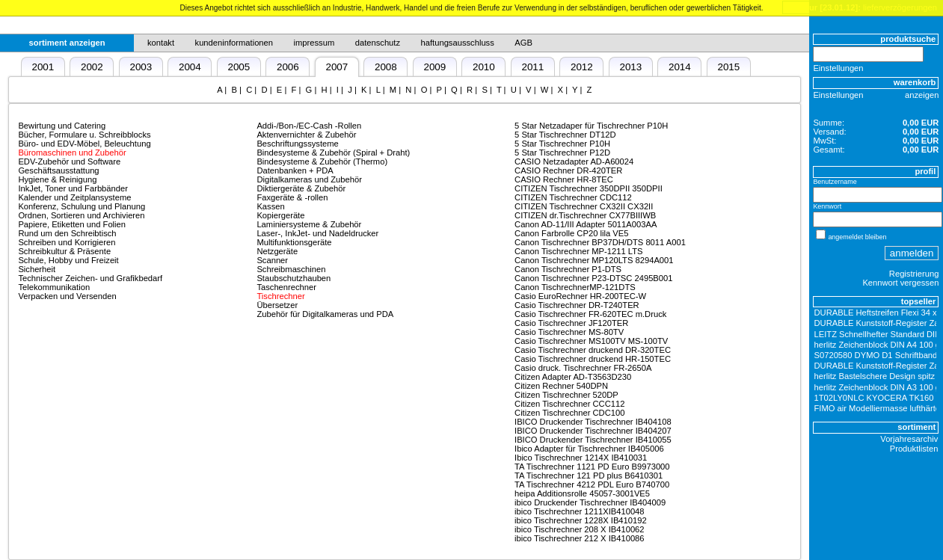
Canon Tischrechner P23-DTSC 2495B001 (593, 278)
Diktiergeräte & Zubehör (301, 188)
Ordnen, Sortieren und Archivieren (81, 215)
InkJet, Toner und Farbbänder (73, 188)
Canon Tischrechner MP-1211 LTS (578, 251)
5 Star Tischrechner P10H (562, 144)
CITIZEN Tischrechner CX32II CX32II (584, 206)
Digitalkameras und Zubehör (309, 179)
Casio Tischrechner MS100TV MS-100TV (591, 341)
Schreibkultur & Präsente (64, 251)
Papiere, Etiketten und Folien (72, 224)
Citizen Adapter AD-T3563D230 (573, 377)
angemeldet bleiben (857, 237)
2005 (239, 67)
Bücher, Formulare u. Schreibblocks (84, 135)
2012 (582, 67)
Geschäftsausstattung (58, 170)
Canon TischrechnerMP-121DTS (575, 287)
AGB (523, 43)
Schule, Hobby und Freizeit (68, 260)
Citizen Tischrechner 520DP (566, 395)
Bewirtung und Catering (62, 126)
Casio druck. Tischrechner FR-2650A (583, 368)
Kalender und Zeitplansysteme (74, 197)
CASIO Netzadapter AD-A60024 (574, 161)
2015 (728, 67)
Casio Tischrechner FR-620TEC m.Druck (590, 314)
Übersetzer (277, 305)
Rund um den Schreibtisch (67, 233)
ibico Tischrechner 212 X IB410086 (580, 538)
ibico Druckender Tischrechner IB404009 (590, 502)
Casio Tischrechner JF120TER (571, 323)
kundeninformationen (234, 43)
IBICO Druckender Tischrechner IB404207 (593, 431)
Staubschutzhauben (294, 278)
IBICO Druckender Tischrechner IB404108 (593, 422)
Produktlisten (914, 449)
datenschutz (378, 43)
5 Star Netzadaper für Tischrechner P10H (591, 126)
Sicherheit (37, 269)
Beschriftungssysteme (297, 144)
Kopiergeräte (280, 215)
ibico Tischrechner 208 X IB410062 (580, 529)
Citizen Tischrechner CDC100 (569, 413)
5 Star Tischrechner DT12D (565, 135)
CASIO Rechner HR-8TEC (564, 179)
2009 (434, 67)
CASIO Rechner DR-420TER (568, 170)
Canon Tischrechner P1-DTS (568, 269)
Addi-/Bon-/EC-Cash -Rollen (309, 126)
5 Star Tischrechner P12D (562, 153)
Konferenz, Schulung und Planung (82, 206)
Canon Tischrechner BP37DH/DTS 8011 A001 (600, 242)
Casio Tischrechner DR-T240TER (577, 305)
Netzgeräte (277, 251)
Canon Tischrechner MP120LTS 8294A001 (594, 260)
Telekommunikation (54, 287)
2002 (92, 67)
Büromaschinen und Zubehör (72, 153)
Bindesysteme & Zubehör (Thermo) (322, 161)
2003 (141, 67)
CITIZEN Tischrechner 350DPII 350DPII (589, 188)
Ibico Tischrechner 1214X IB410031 (581, 458)
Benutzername (835, 182)
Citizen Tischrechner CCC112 (569, 404)
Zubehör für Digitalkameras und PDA (325, 314)
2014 (680, 67)
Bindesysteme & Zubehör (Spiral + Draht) (333, 153)
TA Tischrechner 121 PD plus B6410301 (589, 476)
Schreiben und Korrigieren (67, 242)
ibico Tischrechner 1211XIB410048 (580, 511)
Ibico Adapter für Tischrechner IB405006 (589, 449)
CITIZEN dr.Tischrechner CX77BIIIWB (585, 215)
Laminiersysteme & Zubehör (309, 224)
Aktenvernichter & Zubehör (306, 135)
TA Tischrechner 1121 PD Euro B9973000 (592, 467)
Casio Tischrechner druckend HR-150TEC (593, 359)
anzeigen (922, 95)
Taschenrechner (286, 287)
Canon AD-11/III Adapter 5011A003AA (586, 224)
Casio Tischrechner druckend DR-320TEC (593, 350)
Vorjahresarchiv (909, 439)
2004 (190, 67)
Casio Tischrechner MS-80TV (569, 332)
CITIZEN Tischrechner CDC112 (573, 197)
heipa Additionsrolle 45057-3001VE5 (582, 493)
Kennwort (827, 206)
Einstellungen (838, 68)
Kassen (270, 206)
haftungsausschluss (458, 43)
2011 (532, 67)
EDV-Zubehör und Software (69, 161)
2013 (630, 67)
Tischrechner (280, 296)
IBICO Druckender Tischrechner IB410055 (593, 440)
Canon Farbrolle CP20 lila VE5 (571, 233)
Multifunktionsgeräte (294, 242)
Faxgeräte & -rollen (292, 197)
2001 (43, 67)
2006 (288, 67)
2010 (484, 67)
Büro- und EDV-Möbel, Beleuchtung (84, 144)
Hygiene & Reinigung (57, 179)
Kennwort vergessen (900, 283)
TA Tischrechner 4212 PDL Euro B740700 (592, 484)
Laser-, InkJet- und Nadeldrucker (317, 233)
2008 (386, 67)
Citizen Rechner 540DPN (561, 386)
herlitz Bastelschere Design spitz (875, 376)
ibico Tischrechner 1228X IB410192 (581, 520)
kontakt (161, 43)
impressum (314, 43)
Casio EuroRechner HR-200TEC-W (580, 296)
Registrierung (914, 274)
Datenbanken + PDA (295, 170)
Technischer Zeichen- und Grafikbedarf (90, 278)
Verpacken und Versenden (67, 296)
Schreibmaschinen (291, 269)
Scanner (272, 260)
